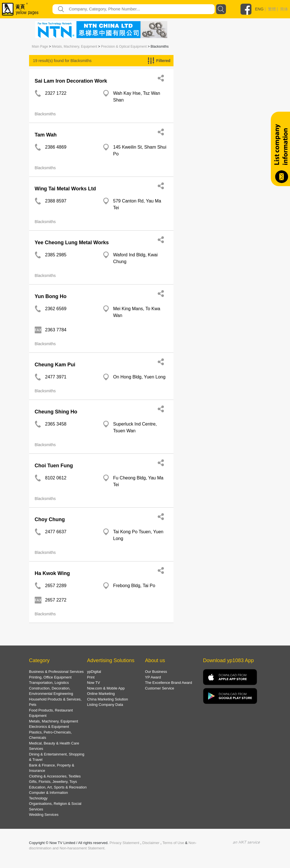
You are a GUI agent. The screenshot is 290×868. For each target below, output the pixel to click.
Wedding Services (44, 815)
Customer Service (160, 688)
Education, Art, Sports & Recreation (58, 787)
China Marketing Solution (107, 699)
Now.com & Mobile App (106, 688)
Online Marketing (101, 694)
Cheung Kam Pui (55, 365)
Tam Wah (46, 135)
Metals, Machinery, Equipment (75, 47)
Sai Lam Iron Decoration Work (71, 81)
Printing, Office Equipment (50, 677)
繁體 (272, 9)
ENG (259, 9)
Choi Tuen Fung (54, 466)
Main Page (40, 47)
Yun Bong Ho (51, 296)
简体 (284, 9)
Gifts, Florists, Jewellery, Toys (53, 782)
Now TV (93, 683)
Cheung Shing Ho (56, 412)
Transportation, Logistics (49, 683)
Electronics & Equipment (49, 727)
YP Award (153, 677)
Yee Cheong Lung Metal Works (72, 243)
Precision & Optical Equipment (124, 47)
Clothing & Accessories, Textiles (55, 776)
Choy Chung (50, 519)
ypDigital (94, 672)
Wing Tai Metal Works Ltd (65, 189)
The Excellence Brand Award (169, 683)
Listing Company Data (105, 705)
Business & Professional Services (56, 672)
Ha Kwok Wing (52, 573)
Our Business (156, 672)
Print (91, 677)
